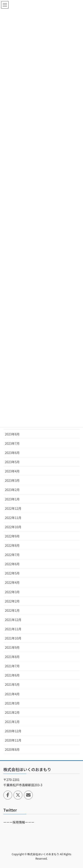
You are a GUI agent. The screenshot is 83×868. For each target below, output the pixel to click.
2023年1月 (12, 499)
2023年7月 (12, 443)
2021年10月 (13, 638)
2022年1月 (12, 610)
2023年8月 (12, 434)
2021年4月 (12, 694)
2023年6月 (12, 453)
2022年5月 (12, 573)
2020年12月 (13, 731)
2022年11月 (13, 518)
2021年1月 (12, 722)
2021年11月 (13, 629)
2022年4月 (12, 582)
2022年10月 (13, 527)
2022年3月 (12, 592)
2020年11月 (13, 740)
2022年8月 (12, 545)
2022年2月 (12, 601)
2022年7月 (12, 555)
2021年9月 (12, 647)
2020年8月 (12, 749)
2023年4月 (12, 471)
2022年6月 (12, 564)
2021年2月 (12, 712)
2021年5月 (12, 684)
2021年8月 (12, 657)
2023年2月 (12, 490)
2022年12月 (13, 508)
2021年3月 (12, 703)
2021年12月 (13, 620)
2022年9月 (12, 536)
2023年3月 (12, 480)
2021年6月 (12, 675)
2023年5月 (12, 462)
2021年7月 (12, 666)
